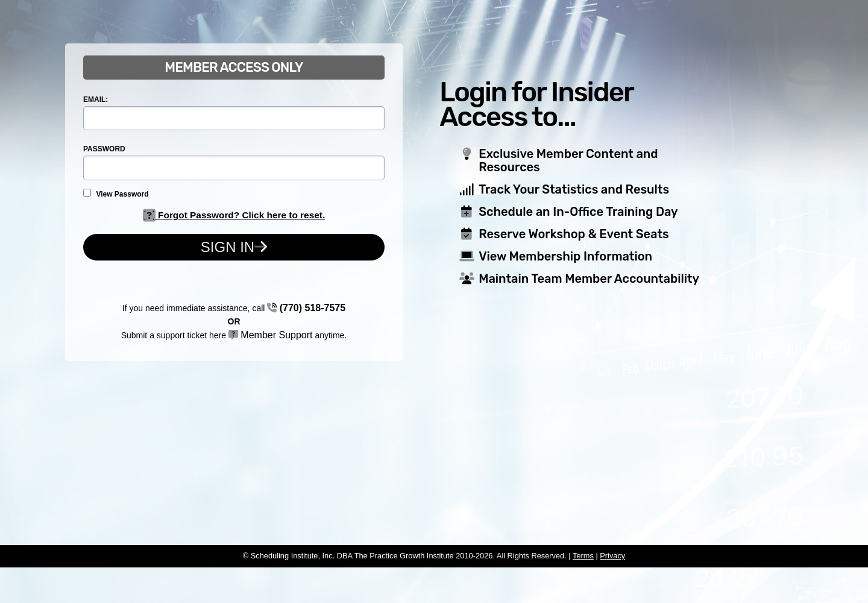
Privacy (612, 556)
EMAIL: (96, 99)
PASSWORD (104, 149)
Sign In (234, 247)
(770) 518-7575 (306, 308)
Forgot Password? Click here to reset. (234, 215)
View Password (116, 194)
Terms (583, 556)
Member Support (271, 335)
